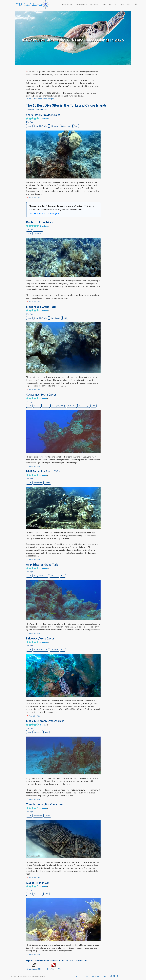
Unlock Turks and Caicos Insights (40, 99)
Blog (122, 4)
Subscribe (95, 976)
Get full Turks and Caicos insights (44, 213)
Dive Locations (81, 4)
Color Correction (66, 4)
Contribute (95, 4)
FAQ (77, 976)
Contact (85, 976)
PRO (116, 4)
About (129, 4)
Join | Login (107, 4)
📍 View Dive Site (33, 198)
